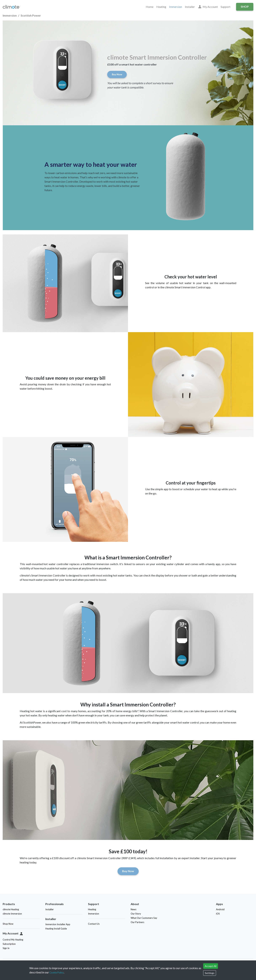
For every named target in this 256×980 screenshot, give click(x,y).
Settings (210, 973)
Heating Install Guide (56, 929)
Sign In (6, 948)
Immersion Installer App (58, 924)
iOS (219, 914)
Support (226, 7)
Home (150, 7)
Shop (245, 6)
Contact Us (94, 924)
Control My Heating (13, 940)
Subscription (9, 944)
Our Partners (137, 922)
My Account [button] (208, 7)
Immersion (176, 7)
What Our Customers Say (144, 918)
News (134, 909)
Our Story (136, 914)
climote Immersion (12, 914)
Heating (161, 7)
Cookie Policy (57, 973)
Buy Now (117, 74)
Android (221, 909)
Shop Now (8, 924)
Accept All (211, 966)
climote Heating (11, 909)
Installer (190, 7)
